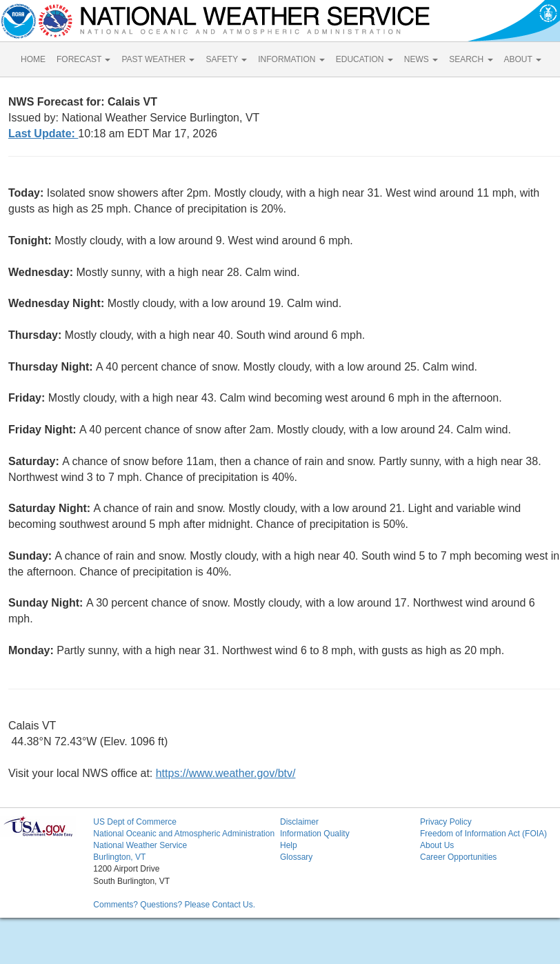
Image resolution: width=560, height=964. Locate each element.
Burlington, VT (119, 857)
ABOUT (523, 59)
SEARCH (471, 59)
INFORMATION (291, 59)
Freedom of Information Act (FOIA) (483, 834)
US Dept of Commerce (135, 822)
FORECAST (83, 59)
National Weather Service (140, 845)
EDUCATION (364, 59)
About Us (437, 845)
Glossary (296, 857)
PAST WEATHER (158, 59)
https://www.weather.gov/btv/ (226, 773)
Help (289, 845)
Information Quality (315, 834)
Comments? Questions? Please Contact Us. (174, 905)
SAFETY (226, 59)
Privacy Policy (446, 822)
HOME (33, 59)
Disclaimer (299, 822)
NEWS (421, 59)
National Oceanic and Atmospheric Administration (184, 834)
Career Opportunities (458, 857)
